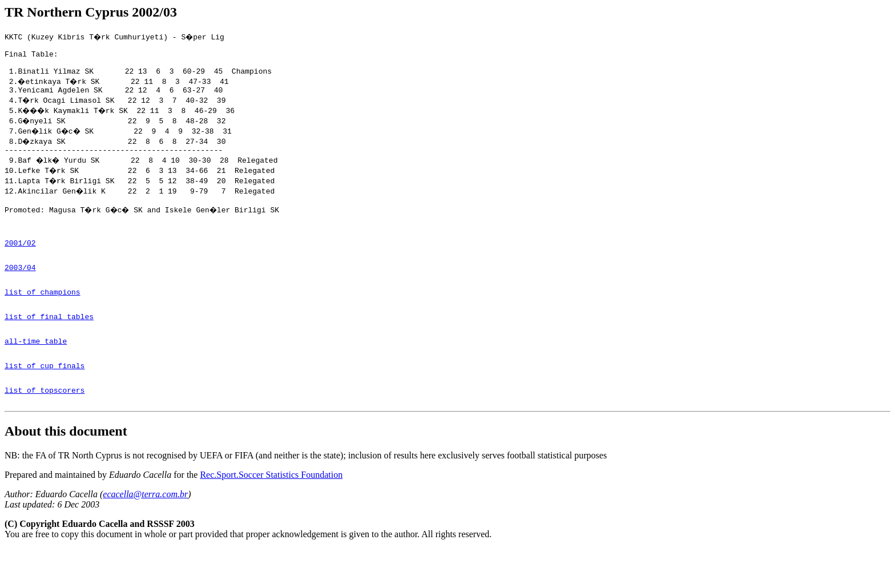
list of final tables (49, 344)
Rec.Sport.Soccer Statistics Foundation (271, 514)
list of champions (43, 316)
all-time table (36, 372)
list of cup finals (45, 400)
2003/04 (20, 288)
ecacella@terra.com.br (145, 533)
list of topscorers (45, 428)
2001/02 (20, 260)
